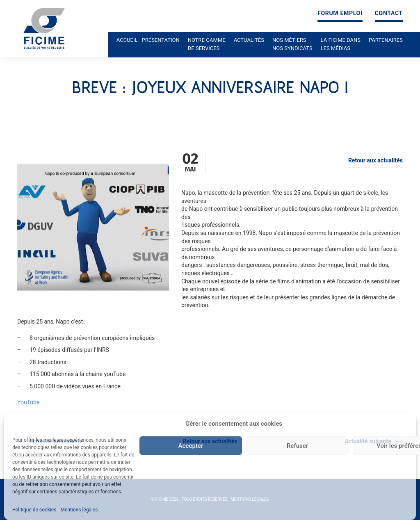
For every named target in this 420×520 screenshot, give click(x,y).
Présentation (161, 40)
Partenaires (386, 40)
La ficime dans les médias (341, 44)
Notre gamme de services (207, 44)
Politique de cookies (34, 510)
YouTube (28, 402)
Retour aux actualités (375, 160)
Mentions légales (79, 510)
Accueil (127, 40)
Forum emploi (340, 13)
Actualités (249, 40)
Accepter (191, 446)
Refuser (297, 446)
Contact (389, 13)
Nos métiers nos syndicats (292, 44)
